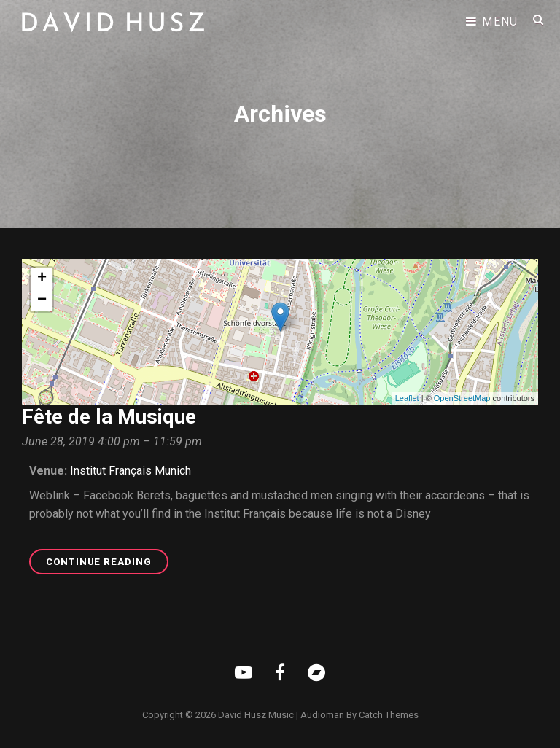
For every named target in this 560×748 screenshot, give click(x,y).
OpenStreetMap (462, 398)
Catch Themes (389, 715)
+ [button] (42, 278)
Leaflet (407, 398)
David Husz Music (256, 715)
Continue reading (107, 564)
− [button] (42, 300)
